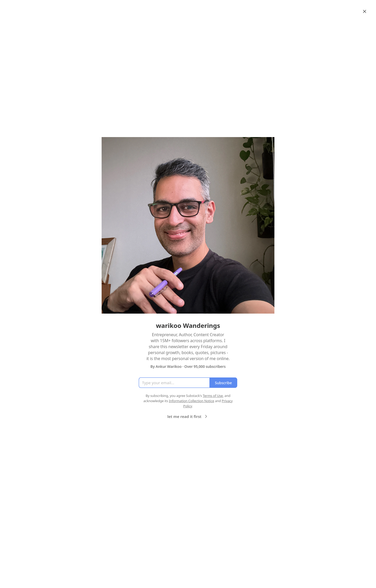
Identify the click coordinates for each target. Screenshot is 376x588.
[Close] (365, 11)
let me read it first (188, 416)
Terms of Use (213, 396)
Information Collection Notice (192, 401)
